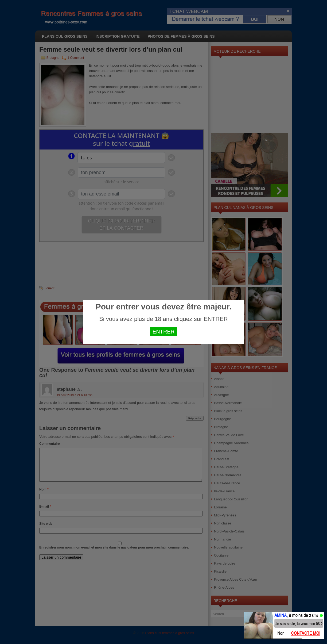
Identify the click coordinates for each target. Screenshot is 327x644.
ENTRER (163, 332)
